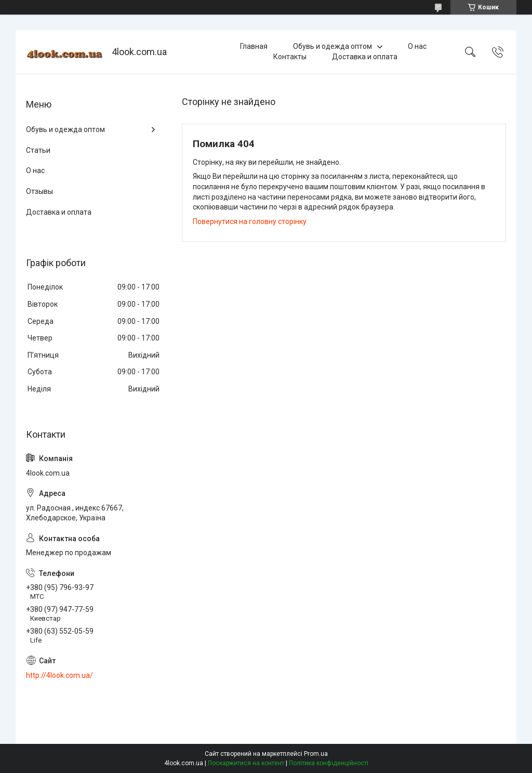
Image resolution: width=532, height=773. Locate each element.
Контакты (290, 57)
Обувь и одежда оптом (332, 46)
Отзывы (39, 191)
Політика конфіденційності (329, 763)
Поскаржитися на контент (246, 763)
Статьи (38, 150)
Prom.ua (316, 754)
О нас (417, 46)
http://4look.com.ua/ (59, 675)
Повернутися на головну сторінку (250, 221)
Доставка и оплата (365, 57)
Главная (254, 46)
